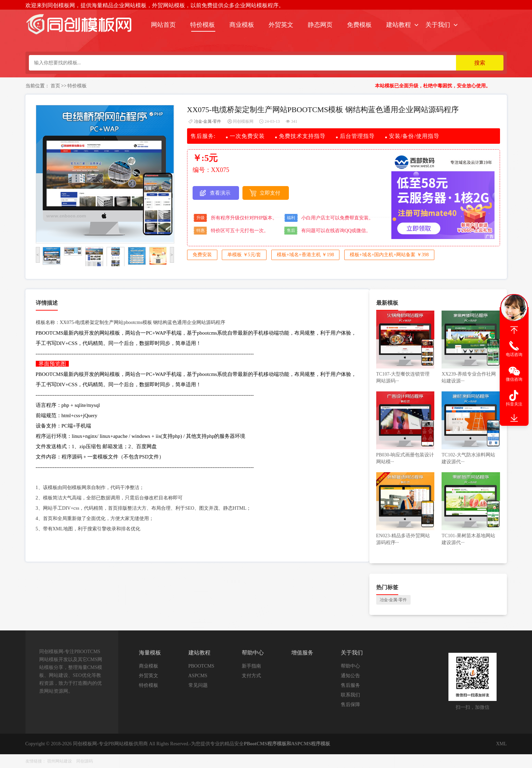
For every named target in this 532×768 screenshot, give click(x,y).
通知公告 (350, 676)
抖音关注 (514, 404)
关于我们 (438, 25)
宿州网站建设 (59, 761)
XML (501, 744)
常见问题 (198, 685)
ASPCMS (198, 676)
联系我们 (350, 695)
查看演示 (220, 193)
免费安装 (202, 255)
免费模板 (359, 25)
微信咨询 (514, 379)
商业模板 (242, 25)
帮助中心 (350, 666)
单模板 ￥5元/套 (244, 255)
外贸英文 (281, 25)
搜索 (480, 63)
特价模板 (203, 25)
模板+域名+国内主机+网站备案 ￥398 (389, 255)
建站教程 (399, 25)
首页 (55, 86)
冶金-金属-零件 (208, 121)
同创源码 (85, 761)
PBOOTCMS (201, 666)
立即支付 (270, 193)
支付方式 (251, 676)
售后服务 (350, 685)
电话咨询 (514, 355)
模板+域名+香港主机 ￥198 (305, 255)
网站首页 (163, 25)
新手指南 (251, 666)
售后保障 (350, 705)
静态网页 (320, 25)
